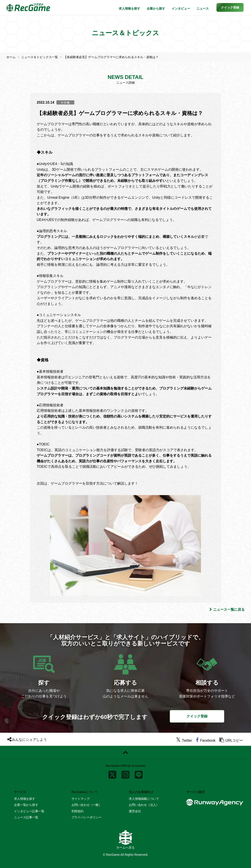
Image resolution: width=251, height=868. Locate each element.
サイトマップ (81, 799)
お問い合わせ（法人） (144, 805)
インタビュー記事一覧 (29, 811)
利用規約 (78, 811)
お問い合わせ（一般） (87, 805)
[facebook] (206, 740)
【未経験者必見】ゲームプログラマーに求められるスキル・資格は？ (111, 57)
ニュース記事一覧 (26, 817)
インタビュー (181, 9)
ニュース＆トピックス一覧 (40, 57)
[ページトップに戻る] (125, 752)
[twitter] (184, 740)
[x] (112, 774)
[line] (139, 774)
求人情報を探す (129, 9)
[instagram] (125, 774)
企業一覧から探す (26, 805)
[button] (230, 7)
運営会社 (135, 811)
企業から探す (156, 9)
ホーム (11, 57)
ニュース (203, 9)
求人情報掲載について (144, 799)
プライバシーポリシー (87, 817)
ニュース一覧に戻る (227, 610)
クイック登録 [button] (197, 716)
